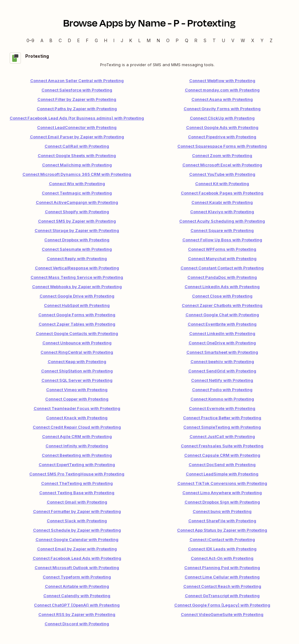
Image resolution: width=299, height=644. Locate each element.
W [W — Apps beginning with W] (243, 40)
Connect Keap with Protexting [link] (77, 361)
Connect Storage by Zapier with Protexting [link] (77, 230)
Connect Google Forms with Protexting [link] (77, 315)
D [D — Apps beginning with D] (70, 40)
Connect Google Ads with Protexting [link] (222, 127)
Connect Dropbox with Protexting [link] (77, 240)
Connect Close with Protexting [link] (222, 296)
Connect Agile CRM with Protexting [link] (77, 436)
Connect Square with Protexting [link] (222, 230)
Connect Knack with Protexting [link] (77, 418)
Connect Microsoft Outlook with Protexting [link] (77, 568)
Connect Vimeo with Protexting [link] (77, 390)
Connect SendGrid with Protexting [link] (222, 371)
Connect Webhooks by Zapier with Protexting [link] (77, 287)
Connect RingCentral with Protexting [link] (77, 352)
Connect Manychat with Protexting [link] (222, 258)
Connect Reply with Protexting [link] (77, 258)
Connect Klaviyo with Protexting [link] (222, 212)
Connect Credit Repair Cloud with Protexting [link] (77, 427)
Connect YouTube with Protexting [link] (222, 174)
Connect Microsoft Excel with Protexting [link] (222, 165)
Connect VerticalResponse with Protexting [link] (77, 268)
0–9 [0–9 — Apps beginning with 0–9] (30, 40)
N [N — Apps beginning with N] (158, 40)
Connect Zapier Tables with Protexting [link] (77, 324)
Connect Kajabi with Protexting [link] (222, 202)
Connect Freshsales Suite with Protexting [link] (222, 446)
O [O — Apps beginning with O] (168, 40)
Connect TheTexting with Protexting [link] (77, 483)
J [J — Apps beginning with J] (122, 40)
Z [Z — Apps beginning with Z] (271, 40)
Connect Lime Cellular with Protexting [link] (222, 577)
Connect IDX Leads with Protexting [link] (222, 549)
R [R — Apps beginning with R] (196, 40)
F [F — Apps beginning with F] (87, 40)
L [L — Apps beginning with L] (140, 40)
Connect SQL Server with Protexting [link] (77, 380)
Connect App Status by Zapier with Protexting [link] (222, 530)
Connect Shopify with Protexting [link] (77, 212)
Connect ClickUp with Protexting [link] (222, 118)
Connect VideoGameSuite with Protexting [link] (222, 614)
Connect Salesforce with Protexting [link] (77, 90)
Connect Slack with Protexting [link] (77, 521)
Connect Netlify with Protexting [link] (222, 380)
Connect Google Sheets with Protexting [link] (77, 155)
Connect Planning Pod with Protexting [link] (222, 568)
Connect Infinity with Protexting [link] (77, 446)
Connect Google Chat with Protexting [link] (222, 315)
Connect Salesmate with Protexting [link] (77, 249)
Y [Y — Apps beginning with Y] (262, 40)
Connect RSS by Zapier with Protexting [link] (77, 614)
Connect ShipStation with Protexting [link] (77, 371)
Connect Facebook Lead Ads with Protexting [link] (77, 558)
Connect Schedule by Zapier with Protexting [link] (77, 530)
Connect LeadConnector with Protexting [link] (77, 127)
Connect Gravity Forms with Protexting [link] (222, 109)
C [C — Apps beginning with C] (60, 40)
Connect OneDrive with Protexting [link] (222, 343)
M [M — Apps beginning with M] (149, 40)
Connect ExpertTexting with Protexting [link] (77, 465)
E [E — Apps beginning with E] (79, 40)
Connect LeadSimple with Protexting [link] (222, 474)
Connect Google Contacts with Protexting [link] (77, 333)
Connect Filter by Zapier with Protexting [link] (77, 99)
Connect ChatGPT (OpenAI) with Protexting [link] (77, 605)
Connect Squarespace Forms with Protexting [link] (222, 146)
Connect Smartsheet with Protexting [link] (222, 352)
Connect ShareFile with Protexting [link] (222, 521)
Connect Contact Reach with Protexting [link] (222, 586)
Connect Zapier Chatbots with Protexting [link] (222, 305)
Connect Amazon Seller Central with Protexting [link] (77, 81)
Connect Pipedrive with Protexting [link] (222, 137)
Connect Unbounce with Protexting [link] (77, 343)
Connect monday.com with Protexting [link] (222, 90)
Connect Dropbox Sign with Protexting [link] (222, 502)
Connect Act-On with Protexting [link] (222, 558)
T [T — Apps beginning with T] (214, 40)
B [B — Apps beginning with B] (51, 40)
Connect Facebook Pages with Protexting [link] (222, 193)
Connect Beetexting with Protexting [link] (77, 455)
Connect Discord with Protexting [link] (77, 624)
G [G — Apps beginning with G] (96, 40)
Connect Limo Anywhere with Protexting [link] (222, 493)
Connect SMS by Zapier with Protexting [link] (77, 221)
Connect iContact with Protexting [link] (222, 539)
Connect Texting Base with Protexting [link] (77, 493)
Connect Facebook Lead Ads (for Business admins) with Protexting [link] (77, 118)
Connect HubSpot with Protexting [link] (77, 305)
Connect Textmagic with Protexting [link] (77, 193)
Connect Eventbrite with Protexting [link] (222, 324)
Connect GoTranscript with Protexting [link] (222, 596)
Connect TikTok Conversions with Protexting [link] (222, 483)
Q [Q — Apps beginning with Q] (187, 40)
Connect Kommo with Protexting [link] (222, 399)
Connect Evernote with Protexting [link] (222, 408)
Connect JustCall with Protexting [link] (222, 436)
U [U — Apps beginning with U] (224, 40)
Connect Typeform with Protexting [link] (77, 577)
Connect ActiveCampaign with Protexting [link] (77, 202)
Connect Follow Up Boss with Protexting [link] (222, 240)
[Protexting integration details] (149, 60)
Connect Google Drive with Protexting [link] (77, 296)
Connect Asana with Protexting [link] (222, 99)
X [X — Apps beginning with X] (253, 40)
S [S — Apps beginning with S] (205, 40)
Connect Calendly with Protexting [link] (77, 596)
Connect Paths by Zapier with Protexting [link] (77, 109)
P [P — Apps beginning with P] (177, 40)
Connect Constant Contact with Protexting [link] (222, 268)
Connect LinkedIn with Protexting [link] (222, 333)
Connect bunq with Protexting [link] (222, 511)
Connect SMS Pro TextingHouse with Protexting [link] (77, 474)
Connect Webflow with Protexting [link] (222, 81)
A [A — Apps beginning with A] (42, 40)
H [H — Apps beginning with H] (106, 40)
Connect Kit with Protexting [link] (222, 184)
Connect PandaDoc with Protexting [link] (222, 277)
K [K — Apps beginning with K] (131, 40)
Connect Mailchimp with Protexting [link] (77, 165)
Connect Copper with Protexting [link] (77, 399)
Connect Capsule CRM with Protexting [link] (222, 455)
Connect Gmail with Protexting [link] (77, 502)
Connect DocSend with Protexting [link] (222, 465)
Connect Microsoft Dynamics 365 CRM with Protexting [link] (77, 174)
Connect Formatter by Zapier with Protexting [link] (77, 511)
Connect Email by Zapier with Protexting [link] (77, 549)
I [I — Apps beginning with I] (114, 40)
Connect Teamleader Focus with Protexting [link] (77, 408)
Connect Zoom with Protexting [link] (222, 155)
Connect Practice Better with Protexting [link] (222, 418)
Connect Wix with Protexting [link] (77, 184)
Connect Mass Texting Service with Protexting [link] (77, 277)
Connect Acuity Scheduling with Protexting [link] (222, 221)
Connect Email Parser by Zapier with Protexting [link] (77, 137)
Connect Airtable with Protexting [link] (77, 586)
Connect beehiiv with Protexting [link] (222, 361)
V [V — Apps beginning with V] (233, 40)
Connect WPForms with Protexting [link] (222, 249)
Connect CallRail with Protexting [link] (77, 146)
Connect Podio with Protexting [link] (222, 390)
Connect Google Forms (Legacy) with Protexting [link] (222, 605)
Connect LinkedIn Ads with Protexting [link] (222, 287)
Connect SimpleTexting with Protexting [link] (222, 427)
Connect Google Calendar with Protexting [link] (77, 539)
